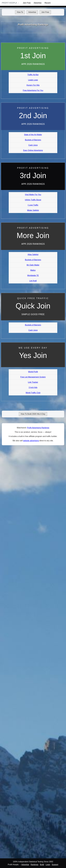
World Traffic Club (33, 393)
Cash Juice (33, 145)
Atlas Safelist (33, 255)
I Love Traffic (33, 205)
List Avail (33, 281)
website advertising (31, 441)
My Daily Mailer (33, 265)
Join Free (27, 3)
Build (42, 865)
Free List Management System (33, 377)
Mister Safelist (33, 210)
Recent (48, 3)
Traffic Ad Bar (33, 75)
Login (48, 865)
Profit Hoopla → (11, 3)
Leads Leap (33, 80)
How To (20, 12)
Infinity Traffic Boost (33, 200)
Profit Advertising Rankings (38, 428)
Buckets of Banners (33, 140)
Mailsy (33, 270)
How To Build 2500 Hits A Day (33, 414)
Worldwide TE (33, 275)
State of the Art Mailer (33, 135)
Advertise (38, 3)
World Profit (33, 372)
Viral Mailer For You (33, 195)
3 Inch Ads (33, 387)
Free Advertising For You (33, 90)
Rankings (35, 865)
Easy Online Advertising (33, 150)
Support (55, 865)
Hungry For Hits (33, 85)
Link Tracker (33, 382)
